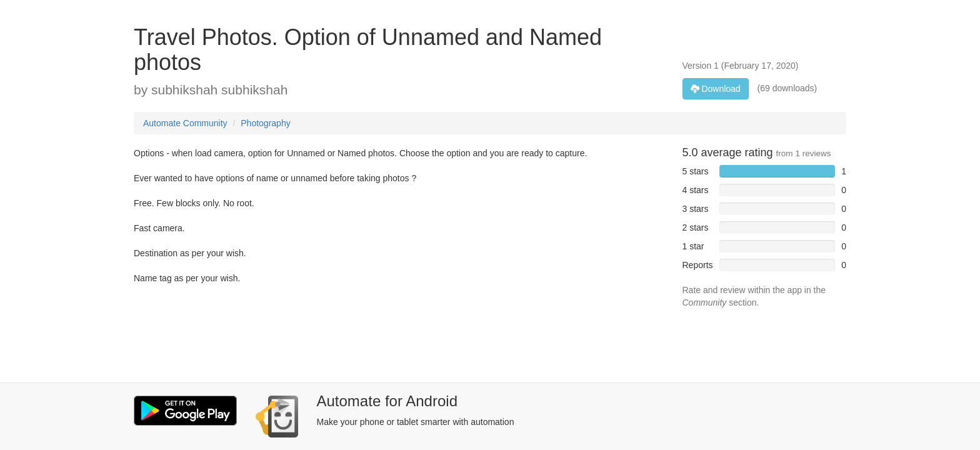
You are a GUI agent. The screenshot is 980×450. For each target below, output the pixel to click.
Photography (265, 123)
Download (716, 89)
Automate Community (185, 123)
